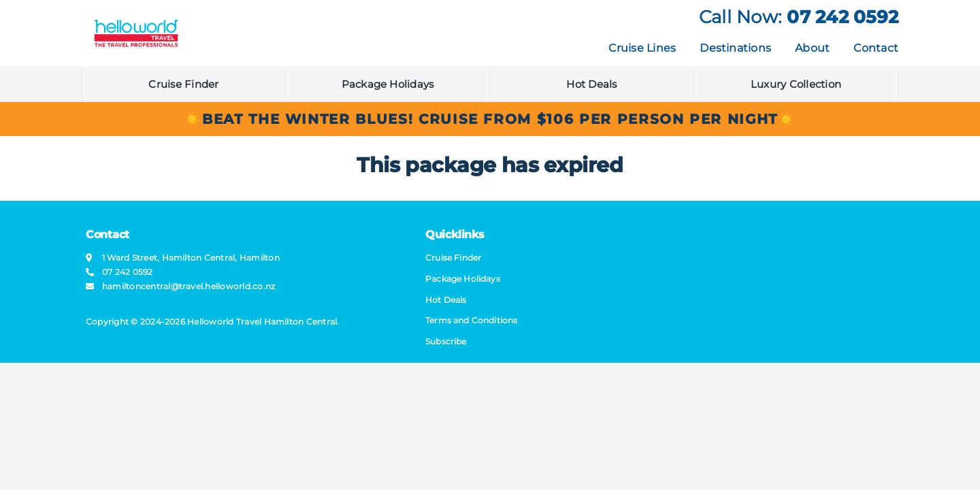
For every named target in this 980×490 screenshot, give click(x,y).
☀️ (787, 119)
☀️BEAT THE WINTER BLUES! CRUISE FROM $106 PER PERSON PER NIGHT (481, 119)
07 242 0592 (843, 17)
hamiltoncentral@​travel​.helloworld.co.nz (189, 286)
